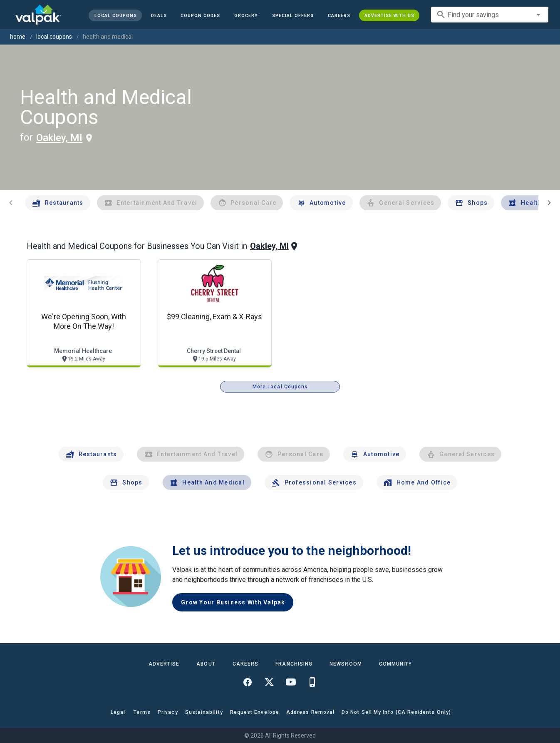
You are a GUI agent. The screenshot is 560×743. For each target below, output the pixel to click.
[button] (293, 15)
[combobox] (490, 15)
